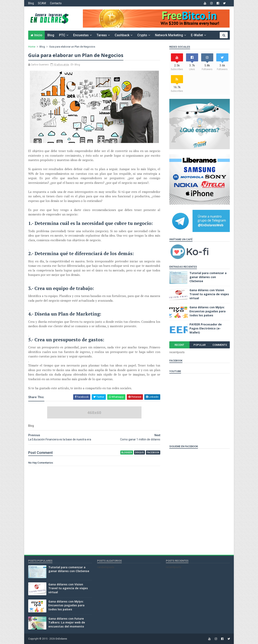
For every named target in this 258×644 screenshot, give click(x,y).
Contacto (56, 3)
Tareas (102, 35)
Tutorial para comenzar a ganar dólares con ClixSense (208, 277)
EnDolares (61, 639)
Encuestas (81, 35)
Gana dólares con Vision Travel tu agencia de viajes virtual (209, 294)
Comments (220, 345)
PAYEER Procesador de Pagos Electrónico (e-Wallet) (206, 328)
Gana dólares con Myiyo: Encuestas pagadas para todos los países (208, 311)
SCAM (42, 3)
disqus (139, 452)
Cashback (122, 35)
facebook (153, 452)
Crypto (142, 35)
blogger (127, 452)
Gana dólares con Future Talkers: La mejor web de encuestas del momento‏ (67, 622)
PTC (62, 35)
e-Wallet (197, 35)
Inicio (38, 35)
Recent (179, 345)
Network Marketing (169, 35)
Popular (200, 345)
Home (32, 47)
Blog (31, 3)
